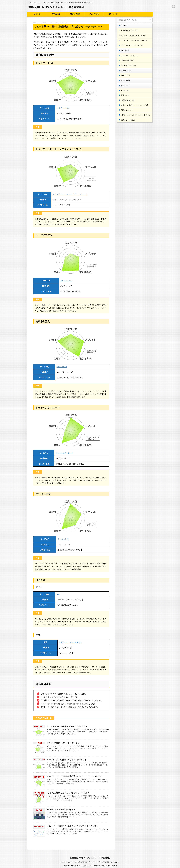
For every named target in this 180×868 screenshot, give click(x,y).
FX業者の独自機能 (127, 60)
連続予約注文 (62, 367)
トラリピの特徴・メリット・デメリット (64, 743)
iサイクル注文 (63, 539)
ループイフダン (66, 280)
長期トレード (113, 14)
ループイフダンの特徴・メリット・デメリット (67, 760)
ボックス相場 (94, 14)
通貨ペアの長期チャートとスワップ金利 (135, 105)
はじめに (37, 14)
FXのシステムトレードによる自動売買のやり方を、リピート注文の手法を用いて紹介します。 (90, 860)
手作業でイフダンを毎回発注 (70, 642)
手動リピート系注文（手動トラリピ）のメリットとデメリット (73, 826)
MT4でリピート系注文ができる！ (61, 810)
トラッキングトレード (64, 453)
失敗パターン (125, 75)
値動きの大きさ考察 (128, 100)
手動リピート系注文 (128, 120)
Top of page (174, 6)
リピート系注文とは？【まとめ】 (132, 46)
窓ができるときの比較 (129, 65)
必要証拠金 (125, 90)
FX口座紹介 (56, 14)
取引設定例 (125, 95)
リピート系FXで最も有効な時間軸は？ (134, 41)
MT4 (58, 594)
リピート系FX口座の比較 (129, 56)
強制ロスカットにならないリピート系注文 (135, 115)
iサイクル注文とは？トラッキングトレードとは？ (68, 793)
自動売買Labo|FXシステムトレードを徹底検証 (56, 7)
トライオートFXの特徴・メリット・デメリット (67, 727)
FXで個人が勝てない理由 (129, 31)
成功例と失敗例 (75, 14)
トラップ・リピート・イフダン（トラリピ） (70, 194)
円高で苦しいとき (127, 110)
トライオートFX (63, 108)
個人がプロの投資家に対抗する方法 (133, 36)
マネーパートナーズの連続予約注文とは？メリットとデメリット (74, 776)
